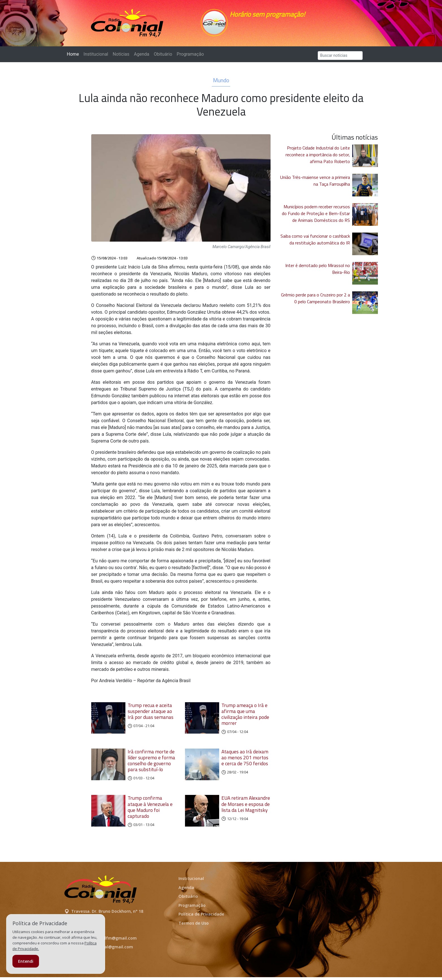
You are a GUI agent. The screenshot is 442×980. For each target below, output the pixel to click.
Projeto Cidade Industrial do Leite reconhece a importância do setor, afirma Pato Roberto (318, 157)
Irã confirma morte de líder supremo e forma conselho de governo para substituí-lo (151, 763)
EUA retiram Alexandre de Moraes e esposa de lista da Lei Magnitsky (246, 807)
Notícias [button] (121, 57)
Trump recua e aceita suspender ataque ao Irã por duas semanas (151, 714)
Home (74, 57)
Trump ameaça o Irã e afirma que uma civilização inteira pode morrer (245, 717)
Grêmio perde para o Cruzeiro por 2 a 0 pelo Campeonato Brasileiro (315, 301)
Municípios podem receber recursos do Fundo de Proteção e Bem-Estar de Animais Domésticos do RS (316, 216)
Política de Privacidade (201, 917)
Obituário (163, 57)
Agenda (141, 57)
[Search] (340, 58)
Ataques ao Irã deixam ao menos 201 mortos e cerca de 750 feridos (245, 760)
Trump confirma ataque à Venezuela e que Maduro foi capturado (150, 810)
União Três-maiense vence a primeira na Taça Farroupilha (315, 183)
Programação (190, 57)
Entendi (26, 961)
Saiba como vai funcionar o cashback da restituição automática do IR (315, 242)
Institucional (96, 57)
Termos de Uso (194, 926)
